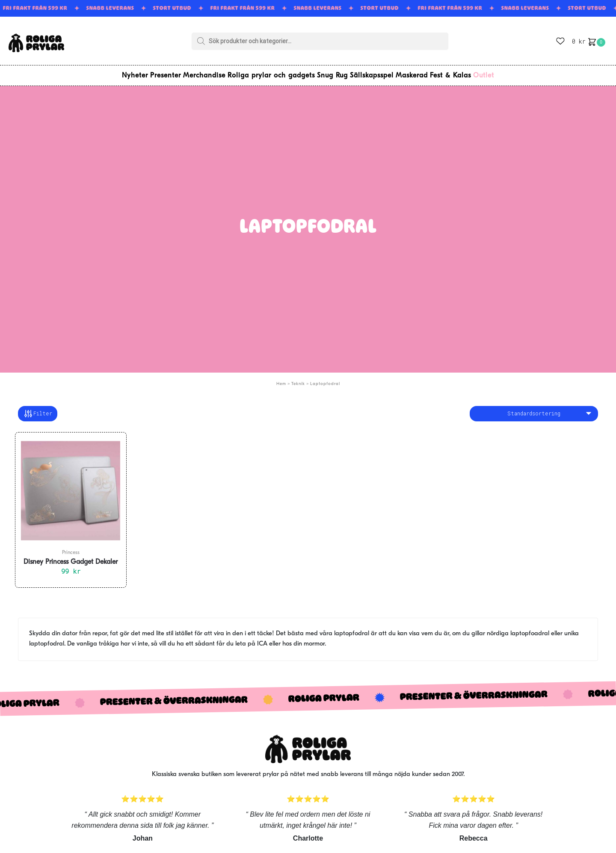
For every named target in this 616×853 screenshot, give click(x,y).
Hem (281, 379)
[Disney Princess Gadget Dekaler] (71, 486)
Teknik (298, 379)
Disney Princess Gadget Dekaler (71, 557)
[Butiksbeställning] (534, 409)
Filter (38, 409)
